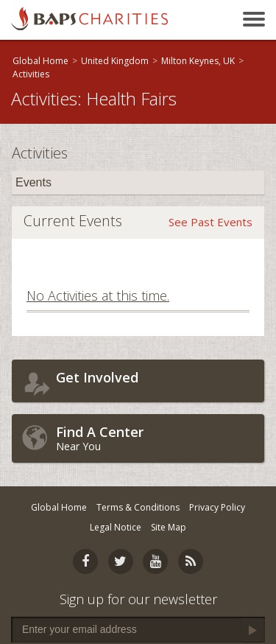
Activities (31, 74)
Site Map (169, 527)
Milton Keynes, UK (198, 61)
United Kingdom (115, 61)
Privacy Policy (217, 507)
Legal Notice (116, 527)
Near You (156, 438)
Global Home (40, 61)
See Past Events (210, 222)
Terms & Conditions (138, 507)
